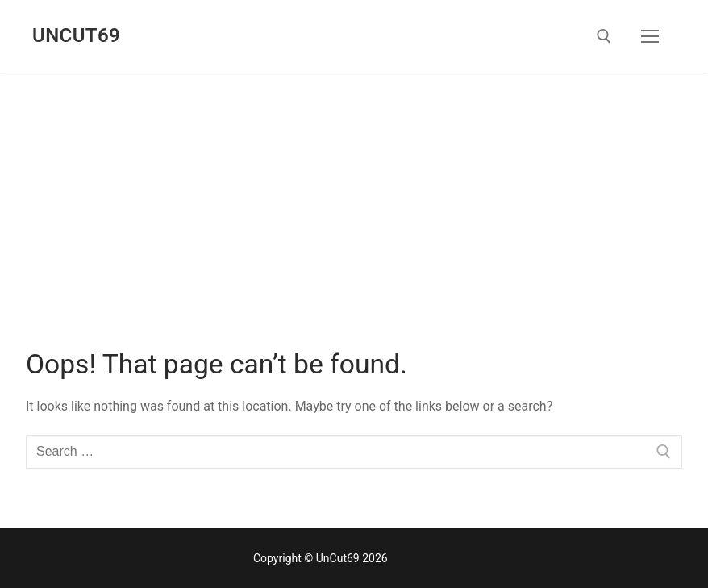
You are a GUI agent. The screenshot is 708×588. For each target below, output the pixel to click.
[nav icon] (650, 36)
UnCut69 (76, 35)
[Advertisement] (354, 194)
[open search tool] (604, 36)
